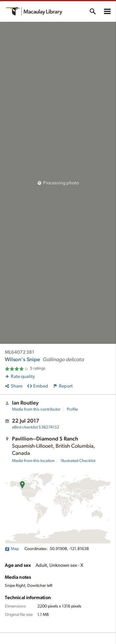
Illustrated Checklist (78, 461)
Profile (72, 409)
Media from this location (33, 461)
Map (12, 549)
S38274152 (36, 427)
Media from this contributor (36, 409)
